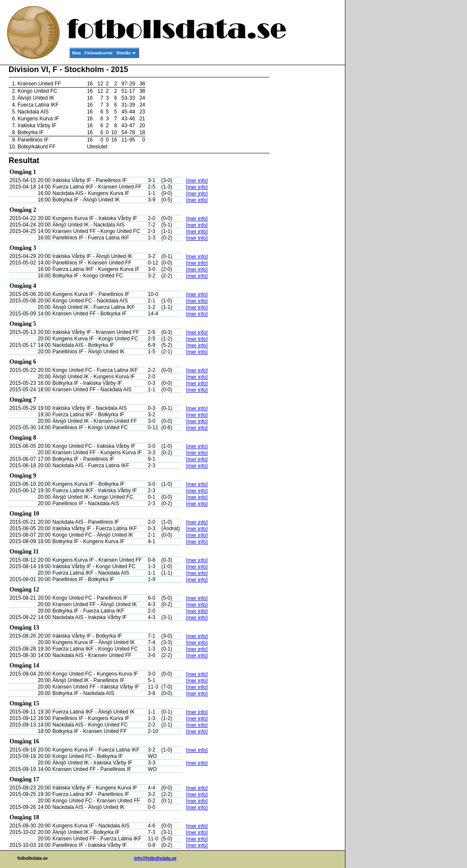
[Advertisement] (306, 197)
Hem (77, 53)
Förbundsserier (99, 53)
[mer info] (197, 181)
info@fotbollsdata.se (155, 858)
